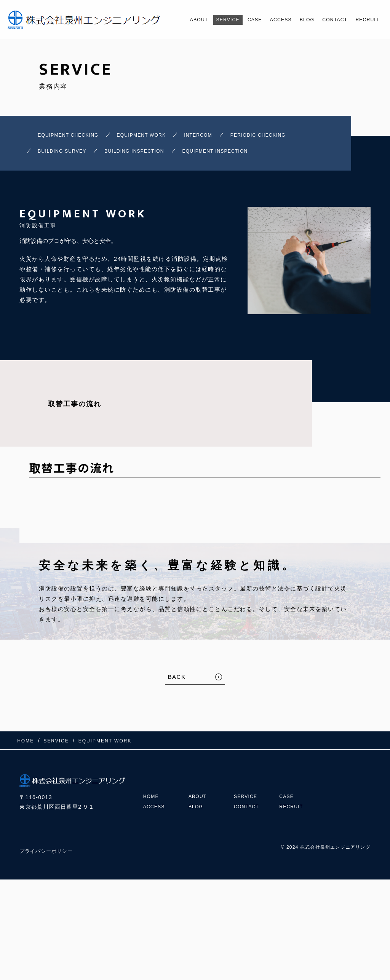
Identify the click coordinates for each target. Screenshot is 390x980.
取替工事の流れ (75, 412)
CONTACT (325, 20)
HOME (152, 794)
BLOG (293, 20)
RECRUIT (363, 20)
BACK (177, 685)
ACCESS (263, 20)
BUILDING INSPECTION (163, 157)
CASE (233, 20)
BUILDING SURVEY (73, 157)
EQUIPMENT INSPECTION (264, 157)
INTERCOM (220, 137)
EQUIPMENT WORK (149, 137)
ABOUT (170, 20)
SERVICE (203, 20)
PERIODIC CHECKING (295, 137)
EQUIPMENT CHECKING (57, 137)
